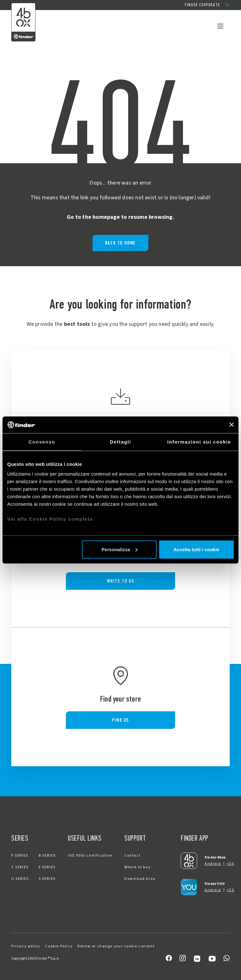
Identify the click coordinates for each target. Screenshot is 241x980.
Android (213, 864)
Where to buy (137, 867)
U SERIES (20, 879)
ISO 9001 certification (90, 856)
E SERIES (47, 867)
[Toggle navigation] (220, 26)
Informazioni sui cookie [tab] (199, 442)
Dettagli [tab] (120, 442)
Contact (132, 856)
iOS (230, 864)
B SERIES (47, 856)
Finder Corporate (202, 5)
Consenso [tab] (42, 442)
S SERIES (47, 879)
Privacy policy (26, 946)
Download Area (140, 879)
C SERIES (20, 867)
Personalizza (119, 549)
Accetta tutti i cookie (197, 549)
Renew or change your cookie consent (116, 946)
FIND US (120, 720)
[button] (227, 5)
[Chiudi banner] (232, 425)
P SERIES (20, 856)
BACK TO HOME (120, 243)
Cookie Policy (59, 946)
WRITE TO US (121, 581)
